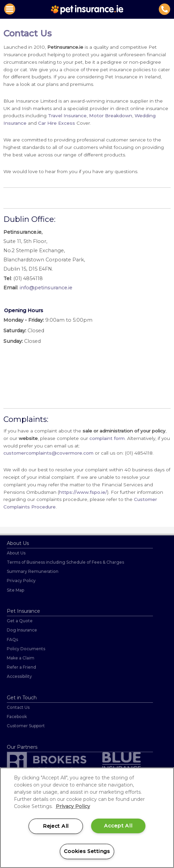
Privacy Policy (21, 581)
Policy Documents (26, 649)
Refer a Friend (21, 667)
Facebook (17, 717)
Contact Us (18, 707)
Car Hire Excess (57, 123)
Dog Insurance (22, 630)
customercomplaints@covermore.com (48, 453)
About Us (16, 553)
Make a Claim (21, 658)
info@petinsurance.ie (46, 288)
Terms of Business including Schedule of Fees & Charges (65, 562)
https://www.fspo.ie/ (83, 492)
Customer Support (26, 726)
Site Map (15, 590)
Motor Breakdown (111, 116)
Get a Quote (20, 621)
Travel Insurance (67, 116)
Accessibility (19, 676)
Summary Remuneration (33, 571)
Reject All (56, 826)
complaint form (107, 438)
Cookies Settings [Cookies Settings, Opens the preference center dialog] (87, 851)
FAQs (12, 639)
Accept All (118, 826)
